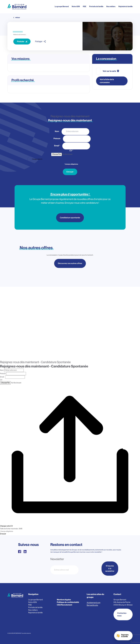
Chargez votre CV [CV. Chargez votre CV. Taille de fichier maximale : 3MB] (37, 159)
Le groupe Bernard (62, 7)
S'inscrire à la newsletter (110, 569)
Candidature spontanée (70, 218)
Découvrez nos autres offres (70, 264)
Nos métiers (111, 7)
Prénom (57, 139)
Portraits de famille (96, 7)
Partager (39, 42)
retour (18, 18)
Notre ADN (76, 7)
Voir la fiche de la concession (107, 81)
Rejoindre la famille (126, 7)
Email (57, 146)
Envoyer (70, 172)
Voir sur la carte (109, 71)
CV (71, 151)
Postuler (21, 42)
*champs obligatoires (71, 164)
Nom (57, 131)
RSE (85, 7)
